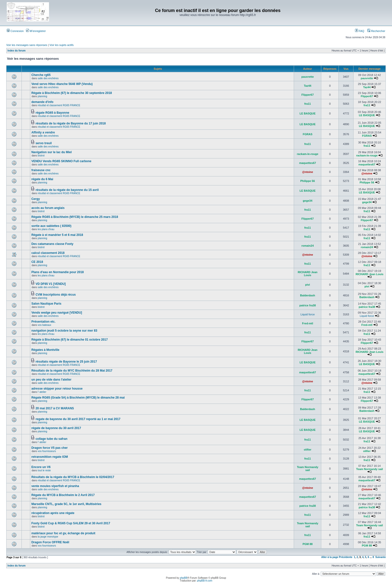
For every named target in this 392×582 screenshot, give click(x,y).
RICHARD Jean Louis (308, 274)
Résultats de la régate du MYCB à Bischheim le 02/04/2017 (73, 477)
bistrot (41, 156)
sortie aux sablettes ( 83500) (51, 226)
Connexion (15, 31)
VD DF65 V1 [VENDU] (51, 284)
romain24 (308, 246)
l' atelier (42, 392)
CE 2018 (37, 262)
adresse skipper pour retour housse (57, 389)
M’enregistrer (36, 31)
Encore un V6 (41, 467)
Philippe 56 (307, 181)
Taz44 (307, 86)
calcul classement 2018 (48, 253)
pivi (308, 285)
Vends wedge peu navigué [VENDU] (57, 313)
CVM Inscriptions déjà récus (56, 295)
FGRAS (308, 134)
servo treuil (44, 143)
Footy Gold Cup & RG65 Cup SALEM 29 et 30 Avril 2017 (71, 523)
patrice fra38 (308, 305)
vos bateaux (44, 325)
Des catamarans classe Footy (52, 244)
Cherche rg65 (41, 75)
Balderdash (307, 295)
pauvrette (308, 77)
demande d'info (42, 102)
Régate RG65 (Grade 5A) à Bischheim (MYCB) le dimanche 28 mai (78, 398)
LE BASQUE (307, 113)
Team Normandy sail (308, 469)
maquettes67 (308, 163)
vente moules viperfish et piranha (55, 486)
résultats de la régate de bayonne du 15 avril (67, 190)
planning (42, 96)
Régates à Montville (45, 350)
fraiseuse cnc (41, 170)
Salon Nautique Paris (46, 304)
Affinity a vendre (43, 132)
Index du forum (16, 51)
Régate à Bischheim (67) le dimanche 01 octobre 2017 (69, 340)
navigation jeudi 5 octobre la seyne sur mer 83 (64, 331)
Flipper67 (308, 95)
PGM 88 (307, 544)
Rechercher (376, 31)
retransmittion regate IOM (49, 457)
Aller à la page (330, 557)
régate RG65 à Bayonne (52, 113)
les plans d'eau (46, 229)
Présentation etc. (43, 322)
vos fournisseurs (47, 451)
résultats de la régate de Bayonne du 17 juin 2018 (71, 123)
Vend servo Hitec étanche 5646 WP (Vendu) (62, 84)
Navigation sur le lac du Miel (51, 152)
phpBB (183, 578)
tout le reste (44, 470)
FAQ (360, 31)
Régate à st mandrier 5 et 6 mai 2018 (57, 235)
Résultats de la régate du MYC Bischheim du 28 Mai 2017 (72, 371)
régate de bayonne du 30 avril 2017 (56, 428)
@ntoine (307, 172)
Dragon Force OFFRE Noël (50, 542)
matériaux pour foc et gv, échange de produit (63, 533)
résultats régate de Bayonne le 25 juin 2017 (66, 362)
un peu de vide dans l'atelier (51, 380)
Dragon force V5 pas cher (49, 448)
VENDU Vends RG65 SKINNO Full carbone (61, 161)
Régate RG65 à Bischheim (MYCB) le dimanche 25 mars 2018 (75, 217)
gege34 (307, 201)
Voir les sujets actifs (62, 45)
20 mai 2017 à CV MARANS (55, 408)
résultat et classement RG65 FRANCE (59, 105)
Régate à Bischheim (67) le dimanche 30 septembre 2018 (71, 93)
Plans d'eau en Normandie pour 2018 (57, 272)
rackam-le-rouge (308, 154)
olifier (307, 450)
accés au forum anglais (48, 208)
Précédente (346, 557)
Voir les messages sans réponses (27, 45)
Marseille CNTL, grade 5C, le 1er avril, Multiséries (66, 504)
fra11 (307, 104)
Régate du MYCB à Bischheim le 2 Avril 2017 (63, 495)
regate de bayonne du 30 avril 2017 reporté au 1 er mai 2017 (78, 419)
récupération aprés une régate (53, 513)
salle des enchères (48, 78)
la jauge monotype (48, 537)
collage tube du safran (51, 439)
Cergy (35, 199)
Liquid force (308, 314)
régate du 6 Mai (42, 179)
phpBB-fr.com (205, 581)
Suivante (380, 557)
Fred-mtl (307, 323)
